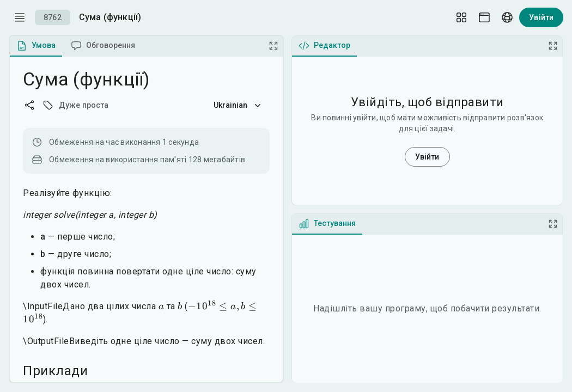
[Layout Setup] (461, 17)
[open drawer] (20, 17)
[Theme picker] (484, 17)
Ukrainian (238, 105)
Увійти (541, 17)
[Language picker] (507, 17)
